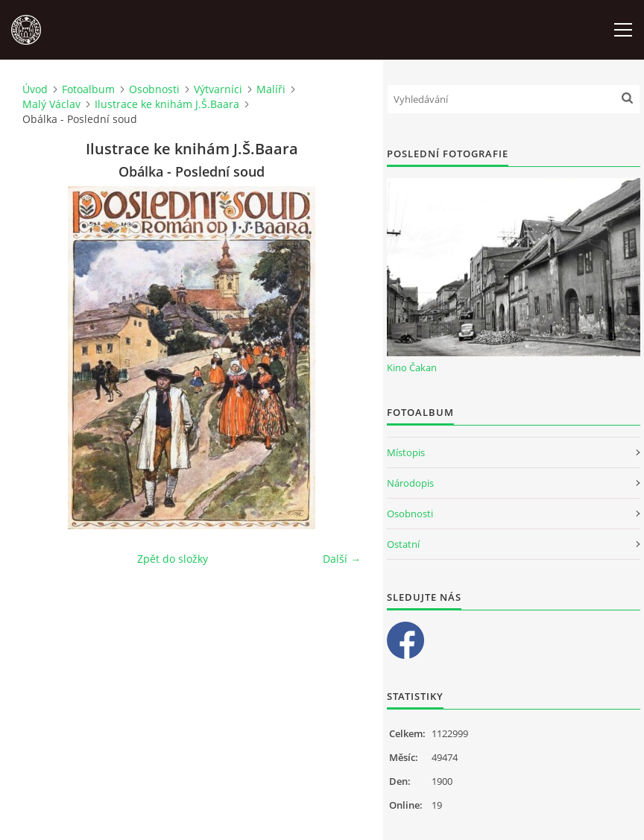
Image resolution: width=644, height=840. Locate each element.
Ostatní (403, 544)
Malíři (271, 89)
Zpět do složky (173, 559)
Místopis (406, 452)
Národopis (410, 483)
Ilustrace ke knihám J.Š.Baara (167, 104)
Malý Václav (51, 104)
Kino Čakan (412, 367)
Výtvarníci (218, 89)
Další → (342, 559)
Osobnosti (154, 89)
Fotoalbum (88, 89)
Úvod (35, 89)
